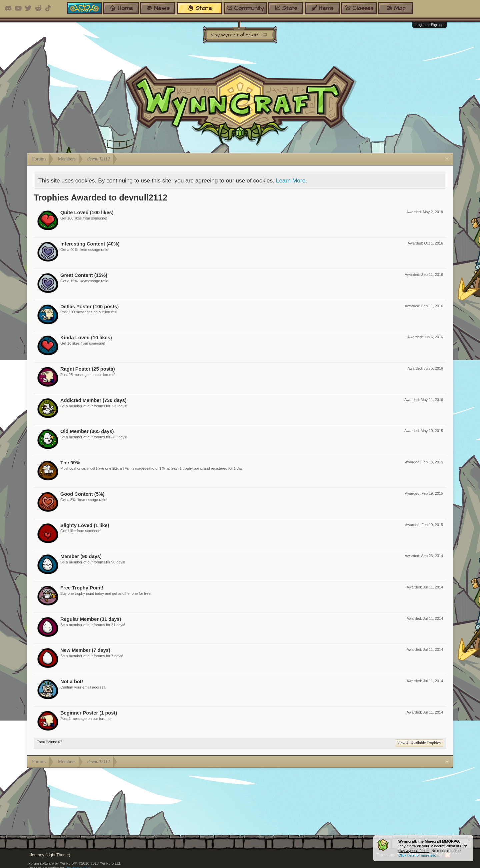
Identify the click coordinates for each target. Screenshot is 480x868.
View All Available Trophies (419, 743)
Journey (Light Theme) (50, 855)
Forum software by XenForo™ (75, 863)
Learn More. (291, 180)
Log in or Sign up (429, 25)
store (200, 8)
